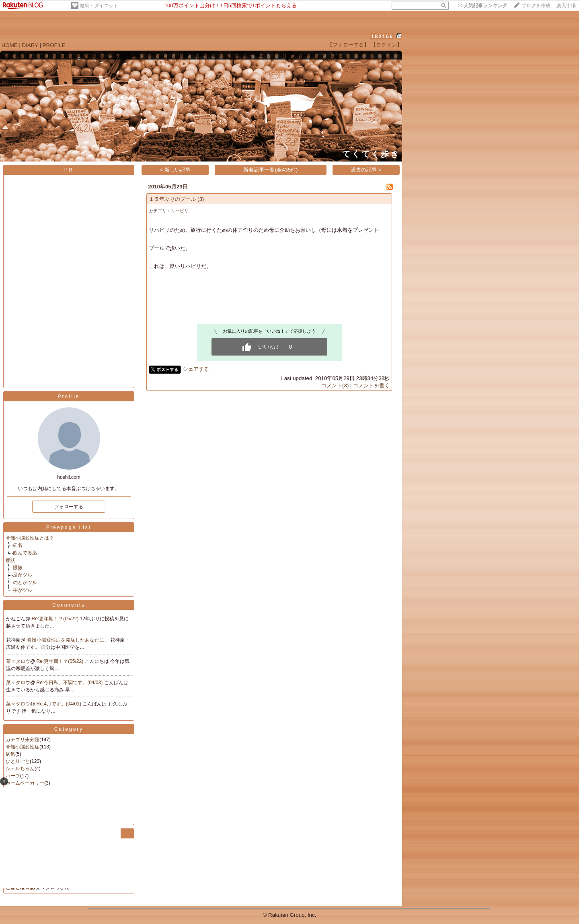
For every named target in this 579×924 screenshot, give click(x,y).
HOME (10, 45)
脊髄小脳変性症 (23, 747)
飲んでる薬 (25, 553)
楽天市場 (566, 6)
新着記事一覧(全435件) (270, 170)
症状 (10, 560)
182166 (382, 36)
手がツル (23, 590)
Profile (69, 397)
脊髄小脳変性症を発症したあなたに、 (69, 640)
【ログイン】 (386, 45)
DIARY (30, 45)
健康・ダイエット (99, 6)
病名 (18, 545)
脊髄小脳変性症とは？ (30, 538)
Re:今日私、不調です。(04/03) (70, 683)
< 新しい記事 (176, 170)
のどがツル (25, 583)
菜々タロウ (18, 661)
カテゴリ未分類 (23, 740)
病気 (10, 754)
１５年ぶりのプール (172, 199)
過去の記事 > (366, 170)
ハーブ (13, 776)
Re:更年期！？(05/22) (56, 619)
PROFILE (54, 45)
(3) (201, 199)
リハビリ (180, 211)
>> (482, 6)
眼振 (18, 568)
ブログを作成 (536, 6)
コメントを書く (371, 385)
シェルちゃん (20, 769)
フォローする (69, 507)
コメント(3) (335, 385)
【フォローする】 (348, 45)
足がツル (23, 575)
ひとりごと (18, 761)
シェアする (196, 369)
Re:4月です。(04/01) (60, 704)
